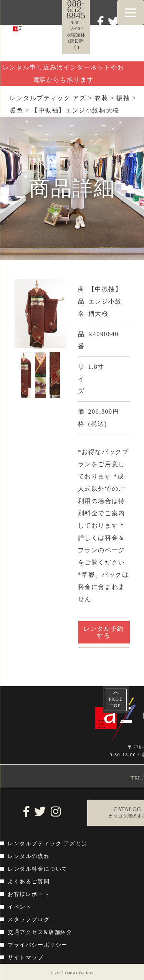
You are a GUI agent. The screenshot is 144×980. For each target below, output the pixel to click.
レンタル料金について (38, 869)
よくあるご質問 (29, 882)
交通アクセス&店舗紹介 (40, 932)
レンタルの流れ (29, 856)
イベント (20, 907)
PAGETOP (116, 702)
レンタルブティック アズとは (48, 844)
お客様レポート (29, 894)
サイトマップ (26, 958)
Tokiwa (71, 973)
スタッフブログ (29, 920)
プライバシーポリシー (38, 945)
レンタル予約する (104, 632)
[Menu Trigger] (131, 12)
